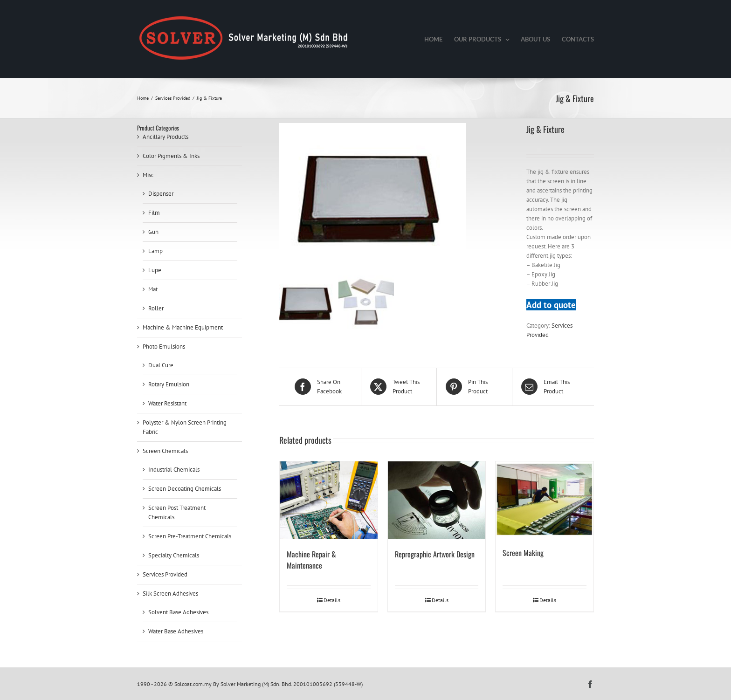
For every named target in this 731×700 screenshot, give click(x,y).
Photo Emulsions (164, 347)
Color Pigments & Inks (171, 156)
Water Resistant (167, 403)
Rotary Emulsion (169, 384)
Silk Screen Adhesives (170, 594)
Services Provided (165, 574)
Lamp (155, 251)
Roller (156, 308)
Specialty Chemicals (174, 555)
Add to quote (551, 305)
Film (154, 213)
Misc (148, 175)
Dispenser (161, 194)
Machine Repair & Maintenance (311, 560)
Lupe (155, 270)
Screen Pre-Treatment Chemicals (190, 536)
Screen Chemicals (165, 451)
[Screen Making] (545, 500)
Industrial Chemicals (174, 470)
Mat (153, 289)
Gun (153, 232)
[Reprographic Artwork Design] (437, 501)
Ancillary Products (166, 137)
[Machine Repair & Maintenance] (329, 501)
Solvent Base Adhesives (178, 612)
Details (332, 600)
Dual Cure (161, 365)
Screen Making (523, 553)
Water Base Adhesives (176, 631)
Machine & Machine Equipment (183, 327)
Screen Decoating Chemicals (185, 489)
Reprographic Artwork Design (435, 554)
